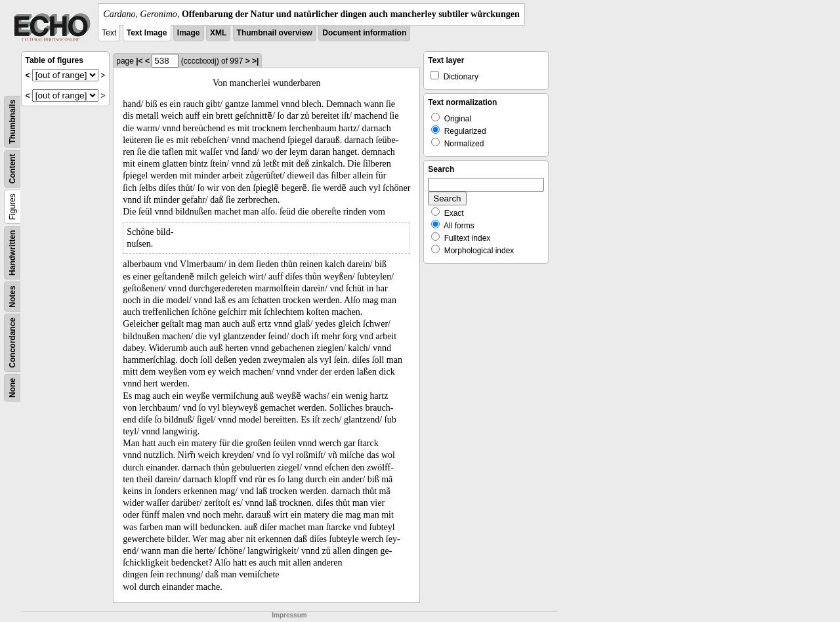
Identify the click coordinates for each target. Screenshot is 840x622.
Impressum (289, 615)
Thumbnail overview (275, 33)
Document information (364, 33)
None (12, 388)
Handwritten (12, 253)
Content (12, 169)
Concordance (12, 343)
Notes (12, 296)
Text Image (147, 33)
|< (139, 61)
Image (189, 33)
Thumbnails (12, 122)
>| (255, 61)
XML (218, 33)
